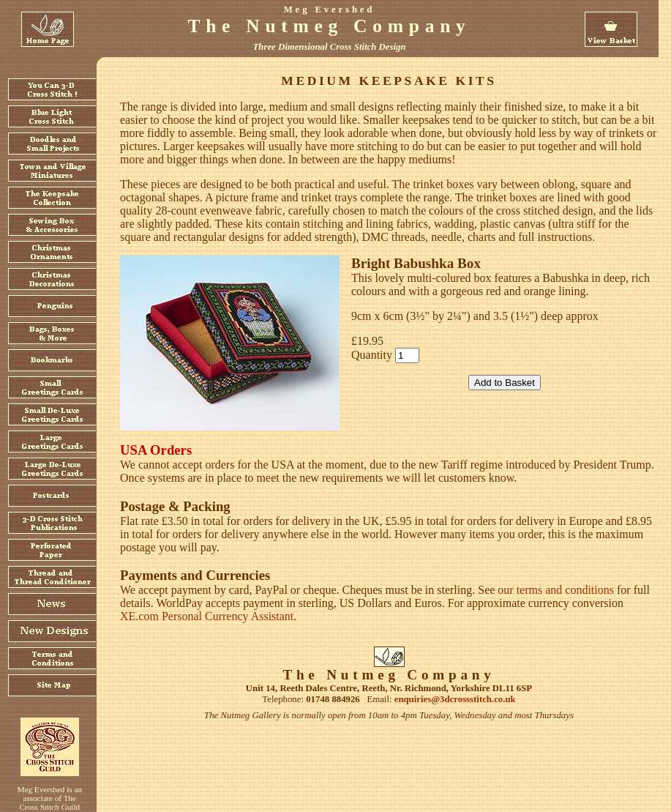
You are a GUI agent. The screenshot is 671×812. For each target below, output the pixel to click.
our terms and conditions (556, 590)
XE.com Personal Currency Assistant (207, 616)
